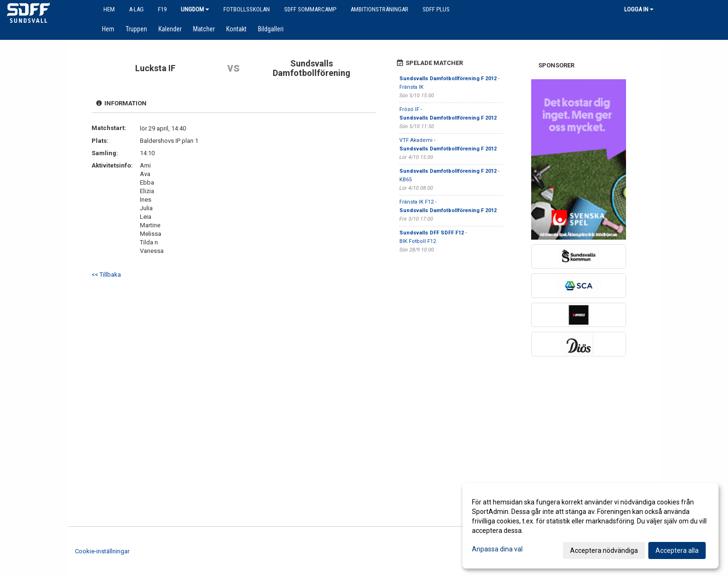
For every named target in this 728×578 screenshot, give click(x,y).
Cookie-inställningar (102, 551)
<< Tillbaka (106, 275)
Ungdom (195, 9)
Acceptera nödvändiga (604, 550)
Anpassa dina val (497, 549)
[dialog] (590, 526)
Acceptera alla (677, 550)
